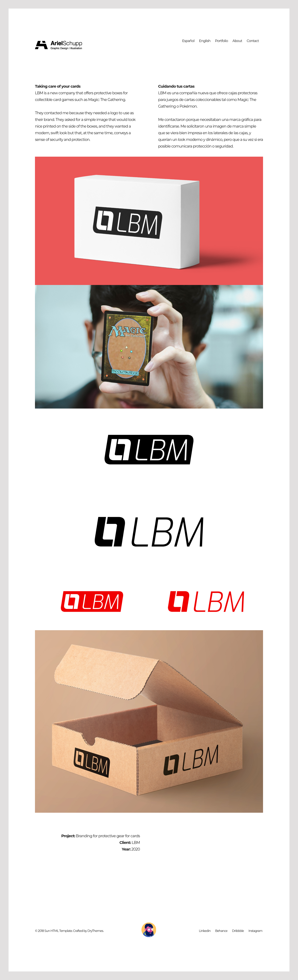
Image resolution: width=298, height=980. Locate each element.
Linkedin (205, 931)
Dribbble (238, 931)
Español (188, 41)
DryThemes (95, 931)
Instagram (255, 931)
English (205, 41)
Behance (221, 931)
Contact (253, 41)
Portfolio (221, 41)
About (237, 41)
